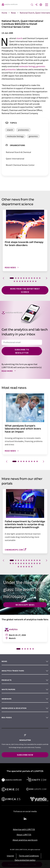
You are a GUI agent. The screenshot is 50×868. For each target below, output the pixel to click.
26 (24, 567)
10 (37, 278)
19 (33, 281)
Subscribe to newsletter (22, 351)
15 (22, 281)
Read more (9, 371)
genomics (41, 66)
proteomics (11, 69)
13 (17, 281)
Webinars (7, 699)
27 (26, 567)
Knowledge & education (14, 708)
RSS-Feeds (7, 718)
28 (29, 567)
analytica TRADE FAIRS (13, 671)
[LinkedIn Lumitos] (25, 819)
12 (14, 281)
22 (37, 563)
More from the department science (25, 290)
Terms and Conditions (29, 856)
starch (19, 38)
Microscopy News (25, 605)
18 (30, 281)
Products (7, 680)
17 (28, 281)
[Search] (32, 5)
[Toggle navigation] (47, 5)
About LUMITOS (24, 835)
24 (18, 567)
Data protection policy (25, 860)
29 (32, 567)
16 (25, 281)
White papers (8, 689)
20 (36, 281)
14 (20, 281)
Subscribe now (25, 755)
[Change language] (41, 5)
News (4, 661)
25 (21, 567)
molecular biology (27, 66)
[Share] (36, 5)
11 (40, 278)
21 (34, 563)
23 (40, 563)
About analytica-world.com (25, 840)
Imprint (10, 856)
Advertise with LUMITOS (24, 829)
